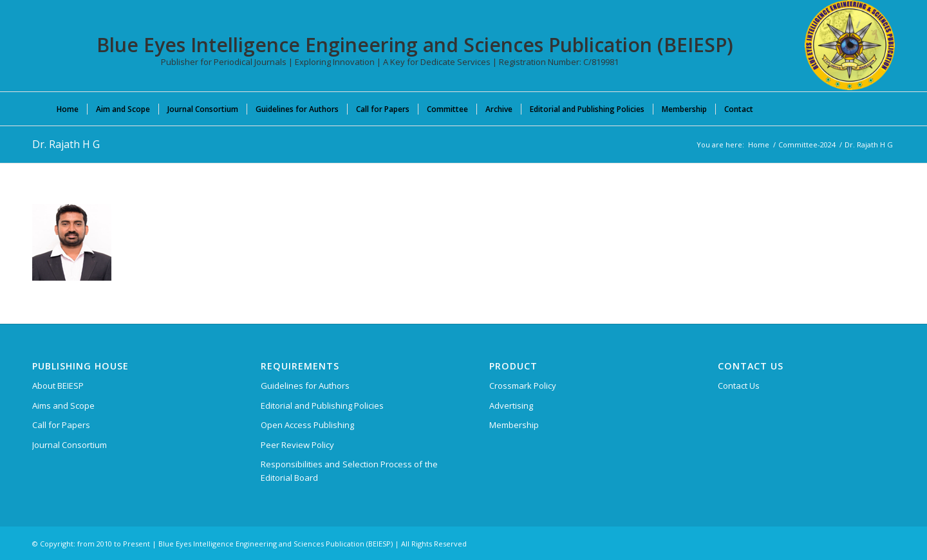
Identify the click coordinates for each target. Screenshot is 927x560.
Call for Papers (61, 425)
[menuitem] (68, 109)
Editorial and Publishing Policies (322, 406)
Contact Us (739, 386)
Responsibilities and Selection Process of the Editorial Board (349, 471)
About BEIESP (58, 386)
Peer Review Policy (297, 445)
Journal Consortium (70, 445)
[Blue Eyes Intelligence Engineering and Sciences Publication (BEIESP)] (850, 45)
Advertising (511, 406)
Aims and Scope (63, 406)
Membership (514, 425)
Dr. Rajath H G (66, 144)
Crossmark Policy (523, 386)
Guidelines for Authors (305, 386)
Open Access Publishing (307, 425)
